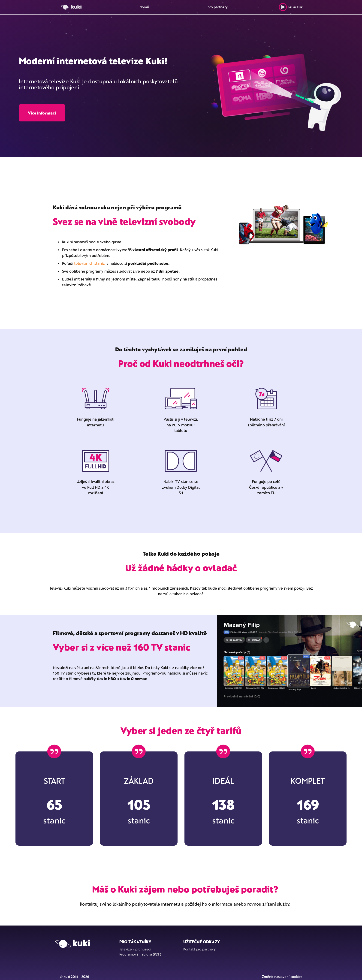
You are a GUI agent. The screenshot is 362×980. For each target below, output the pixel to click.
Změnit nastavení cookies (282, 977)
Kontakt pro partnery (199, 949)
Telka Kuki (291, 7)
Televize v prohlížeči (135, 949)
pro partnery (218, 7)
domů (144, 7)
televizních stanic (89, 263)
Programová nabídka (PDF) (140, 954)
